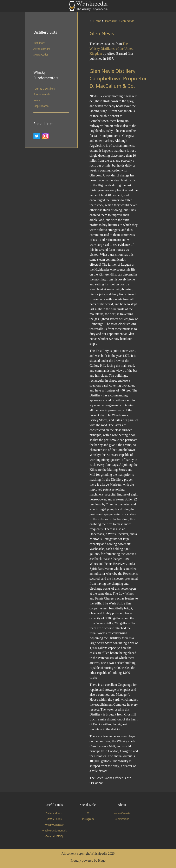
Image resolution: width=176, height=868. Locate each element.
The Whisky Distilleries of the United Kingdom (111, 49)
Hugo (102, 860)
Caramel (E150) (54, 836)
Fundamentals (42, 94)
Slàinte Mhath (54, 813)
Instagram (88, 819)
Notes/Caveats (122, 813)
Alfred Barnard (42, 49)
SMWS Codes (41, 55)
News (37, 100)
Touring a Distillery (44, 89)
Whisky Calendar (54, 825)
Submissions (122, 819)
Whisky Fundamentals (54, 831)
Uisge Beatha (41, 106)
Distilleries (39, 43)
